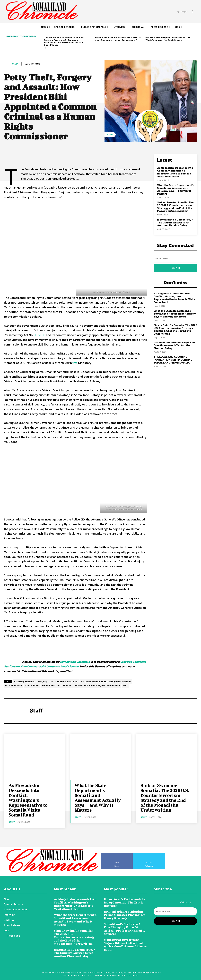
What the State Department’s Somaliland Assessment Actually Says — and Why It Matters (176, 189)
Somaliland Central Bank (57, 686)
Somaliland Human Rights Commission (97, 686)
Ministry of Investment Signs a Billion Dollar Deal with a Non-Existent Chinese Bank (125, 945)
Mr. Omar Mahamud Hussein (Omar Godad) (106, 682)
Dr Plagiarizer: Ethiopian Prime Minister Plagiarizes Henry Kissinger (125, 915)
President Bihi (14, 686)
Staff (15, 64)
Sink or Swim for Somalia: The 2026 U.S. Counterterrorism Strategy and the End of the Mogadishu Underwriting (175, 207)
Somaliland (32, 686)
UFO (126, 686)
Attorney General (24, 682)
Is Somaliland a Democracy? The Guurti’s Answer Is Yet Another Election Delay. (175, 222)
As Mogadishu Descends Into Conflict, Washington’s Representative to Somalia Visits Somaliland (175, 172)
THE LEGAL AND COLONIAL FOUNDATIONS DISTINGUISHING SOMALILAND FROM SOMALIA (173, 360)
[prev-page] (46, 48)
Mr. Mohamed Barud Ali (64, 682)
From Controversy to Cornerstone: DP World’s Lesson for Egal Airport (168, 39)
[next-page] (51, 48)
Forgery (43, 682)
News (110, 135)
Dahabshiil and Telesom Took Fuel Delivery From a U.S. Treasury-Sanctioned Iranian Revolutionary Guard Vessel (64, 41)
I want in (175, 268)
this (75, 363)
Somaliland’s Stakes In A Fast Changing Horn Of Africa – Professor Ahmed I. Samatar (124, 929)
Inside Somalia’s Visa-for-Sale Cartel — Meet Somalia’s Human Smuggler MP (118, 39)
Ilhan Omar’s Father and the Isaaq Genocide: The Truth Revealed (125, 902)
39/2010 (40, 335)
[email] (175, 259)
